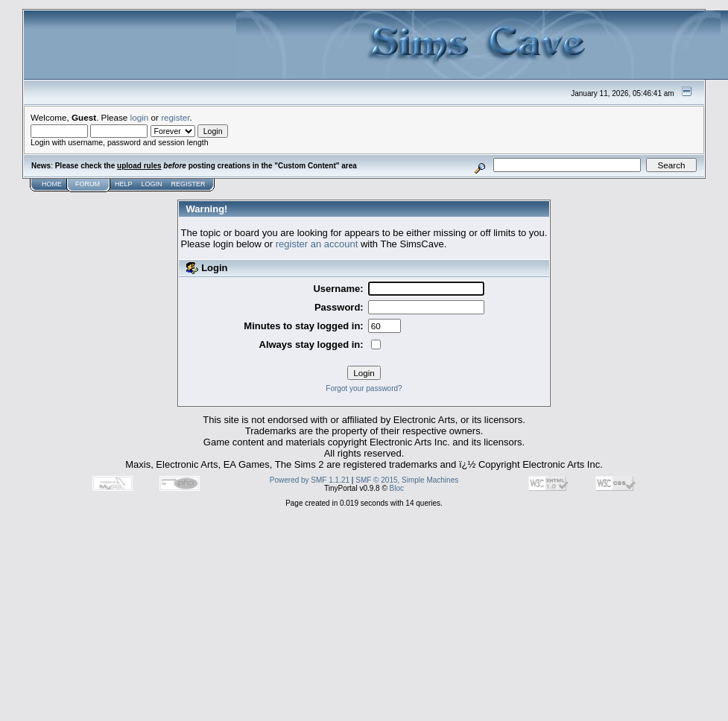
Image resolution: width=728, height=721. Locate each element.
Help (124, 184)
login (140, 117)
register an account (317, 244)
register (175, 117)
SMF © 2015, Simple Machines (407, 480)
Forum (88, 184)
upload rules (139, 166)
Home (52, 184)
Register (189, 184)
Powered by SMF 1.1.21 (310, 480)
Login (152, 184)
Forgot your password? (364, 388)
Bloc (397, 488)
